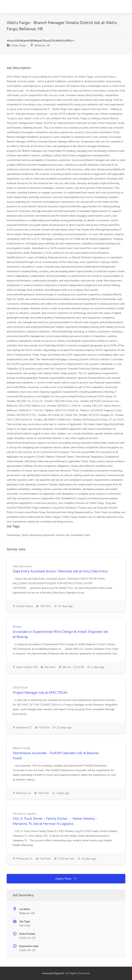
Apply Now (66, 879)
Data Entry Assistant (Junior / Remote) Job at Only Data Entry (60, 571)
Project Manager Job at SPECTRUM (40, 693)
